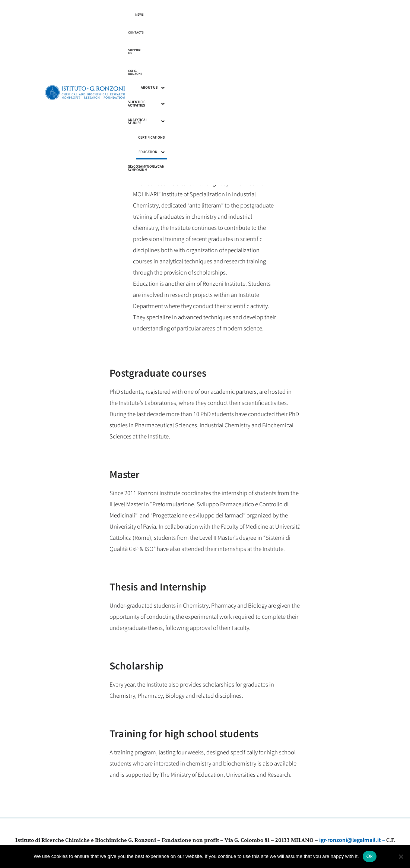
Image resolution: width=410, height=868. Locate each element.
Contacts (295, 14)
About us (187, 29)
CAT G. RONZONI (345, 14)
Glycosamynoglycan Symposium (328, 43)
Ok (370, 856)
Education (343, 29)
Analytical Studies (273, 29)
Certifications (312, 28)
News (277, 14)
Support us (318, 14)
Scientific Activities (226, 29)
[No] (401, 856)
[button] (187, 29)
